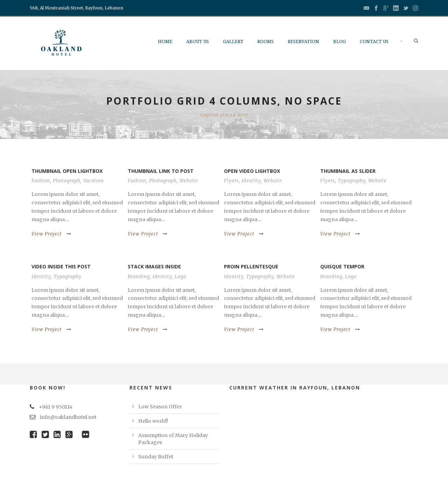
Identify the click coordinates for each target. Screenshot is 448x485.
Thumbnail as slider (348, 171)
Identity (251, 181)
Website (189, 181)
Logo (180, 277)
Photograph (67, 181)
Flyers (231, 181)
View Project (51, 234)
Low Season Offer (160, 407)
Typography (352, 181)
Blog (339, 41)
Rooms (265, 41)
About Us (198, 41)
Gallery (233, 41)
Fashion (41, 181)
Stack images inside (154, 266)
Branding (139, 277)
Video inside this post (61, 266)
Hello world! (153, 421)
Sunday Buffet (156, 457)
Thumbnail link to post (161, 171)
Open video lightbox (252, 171)
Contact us (374, 41)
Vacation (94, 181)
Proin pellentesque (251, 266)
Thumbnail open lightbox (67, 171)
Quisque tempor (342, 266)
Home (165, 41)
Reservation (303, 41)
